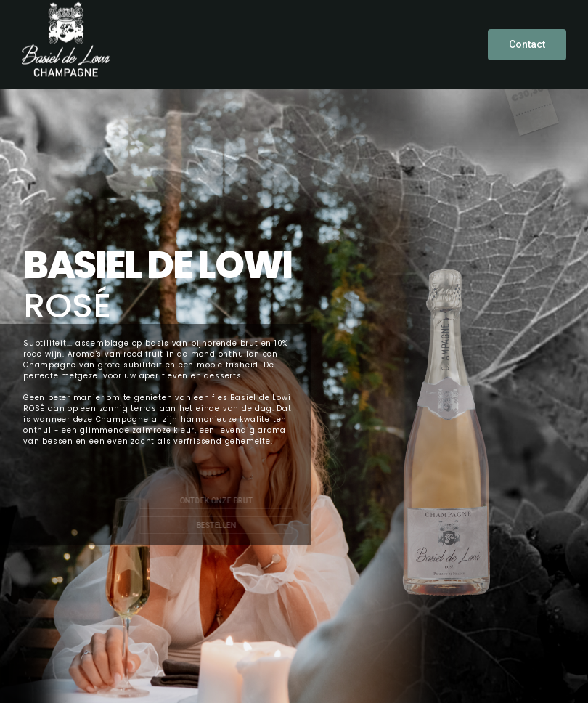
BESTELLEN (216, 526)
